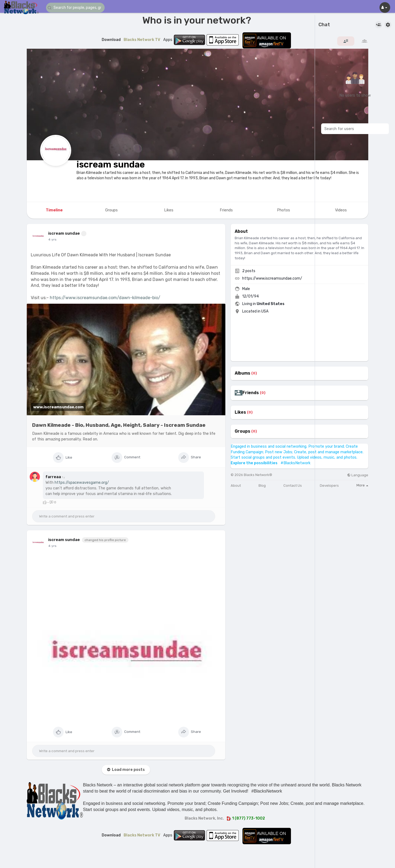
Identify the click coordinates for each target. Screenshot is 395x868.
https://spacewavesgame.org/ (82, 482)
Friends (251, 393)
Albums (242, 373)
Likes (240, 412)
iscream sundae (111, 164)
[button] (78, 8)
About (236, 486)
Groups (242, 431)
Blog (262, 486)
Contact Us (293, 486)
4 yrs (52, 239)
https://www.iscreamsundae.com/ (272, 278)
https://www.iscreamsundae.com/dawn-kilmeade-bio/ (105, 298)
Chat (324, 25)
